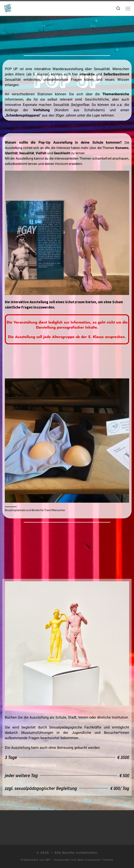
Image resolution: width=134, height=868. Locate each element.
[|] (8, 8)
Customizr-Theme (99, 860)
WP (48, 860)
